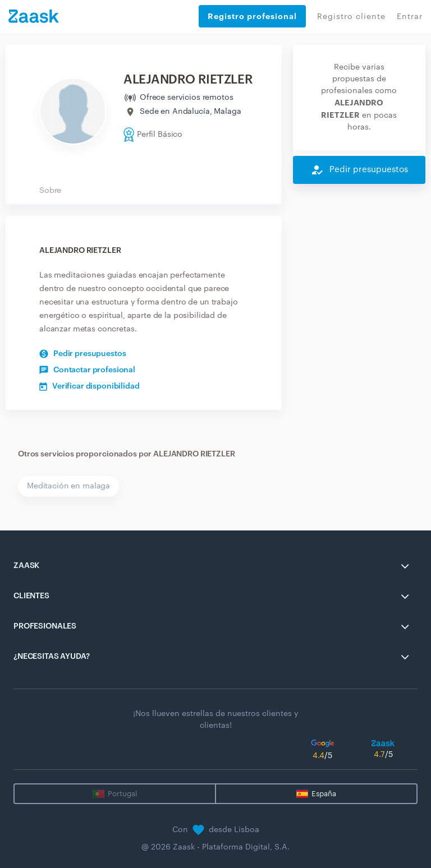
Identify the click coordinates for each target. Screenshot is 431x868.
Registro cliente (351, 17)
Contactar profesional (87, 370)
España (324, 794)
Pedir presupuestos (82, 354)
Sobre (50, 191)
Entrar (410, 17)
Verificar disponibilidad (90, 386)
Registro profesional (252, 16)
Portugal (122, 794)
